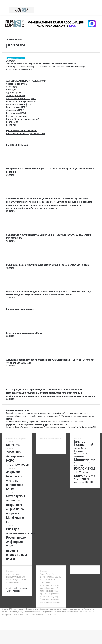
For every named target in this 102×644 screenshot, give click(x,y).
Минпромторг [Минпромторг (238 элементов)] (85, 459)
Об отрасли (12, 87)
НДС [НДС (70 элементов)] (90, 463)
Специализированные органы (21, 99)
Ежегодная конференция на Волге (24, 333)
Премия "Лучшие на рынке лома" (23, 119)
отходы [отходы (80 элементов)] (85, 472)
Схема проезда (14, 591)
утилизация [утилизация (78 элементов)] (79, 482)
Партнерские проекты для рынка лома (26, 134)
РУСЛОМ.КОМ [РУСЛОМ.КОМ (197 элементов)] (85, 469)
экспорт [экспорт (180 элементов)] (90, 482)
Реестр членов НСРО (17, 107)
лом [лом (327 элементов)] (78, 472)
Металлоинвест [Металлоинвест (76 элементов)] (81, 454)
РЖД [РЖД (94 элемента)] (83, 466)
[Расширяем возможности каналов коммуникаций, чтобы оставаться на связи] (21, 262)
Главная (10, 39)
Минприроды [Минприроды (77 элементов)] (80, 457)
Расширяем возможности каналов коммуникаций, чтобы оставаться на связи (48, 265)
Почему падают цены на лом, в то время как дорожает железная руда (52, 422)
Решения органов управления (21, 101)
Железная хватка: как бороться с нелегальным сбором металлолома (41, 64)
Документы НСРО (15, 110)
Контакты (11, 125)
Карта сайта (12, 122)
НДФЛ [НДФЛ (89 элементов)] (77, 466)
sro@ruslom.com (20, 588)
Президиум (12, 90)
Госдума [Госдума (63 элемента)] (77, 448)
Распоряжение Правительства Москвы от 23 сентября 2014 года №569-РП (63, 427)
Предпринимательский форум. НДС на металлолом (45, 424)
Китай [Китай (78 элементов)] (83, 448)
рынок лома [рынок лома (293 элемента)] (85, 475)
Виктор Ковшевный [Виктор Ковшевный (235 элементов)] (84, 443)
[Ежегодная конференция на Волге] (21, 330)
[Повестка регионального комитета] (42, 449)
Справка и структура (16, 84)
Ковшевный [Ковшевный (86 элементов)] (80, 451)
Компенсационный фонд (19, 104)
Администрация (14, 93)
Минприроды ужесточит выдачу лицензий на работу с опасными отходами (55, 413)
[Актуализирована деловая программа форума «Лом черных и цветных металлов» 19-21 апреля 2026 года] (21, 357)
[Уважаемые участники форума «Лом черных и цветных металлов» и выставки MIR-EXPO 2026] (21, 232)
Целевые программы (17, 116)
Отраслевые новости (15, 58)
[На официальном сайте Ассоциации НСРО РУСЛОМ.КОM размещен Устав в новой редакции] (21, 166)
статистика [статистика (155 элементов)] (81, 479)
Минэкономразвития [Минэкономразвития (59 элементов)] (81, 463)
